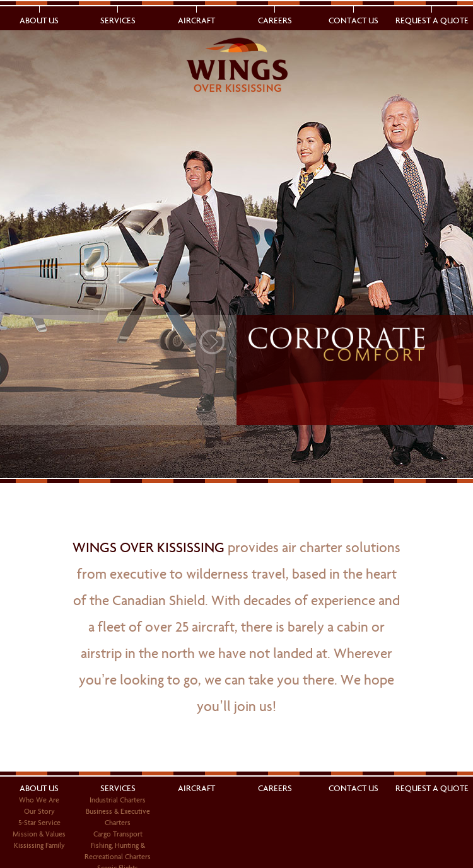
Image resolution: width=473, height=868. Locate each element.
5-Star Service (39, 823)
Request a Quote (432, 20)
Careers (275, 20)
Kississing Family (39, 845)
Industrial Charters (118, 800)
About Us (39, 20)
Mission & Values (39, 834)
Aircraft (196, 20)
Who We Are (39, 800)
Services (118, 20)
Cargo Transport (118, 834)
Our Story (39, 811)
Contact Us (353, 20)
